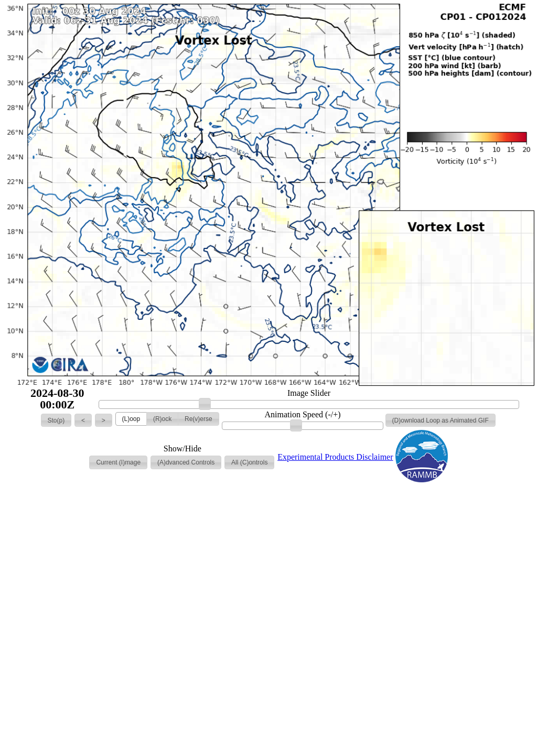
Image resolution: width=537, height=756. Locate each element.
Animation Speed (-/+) (303, 415)
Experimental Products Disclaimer (335, 457)
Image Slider (309, 393)
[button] (56, 420)
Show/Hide (182, 449)
